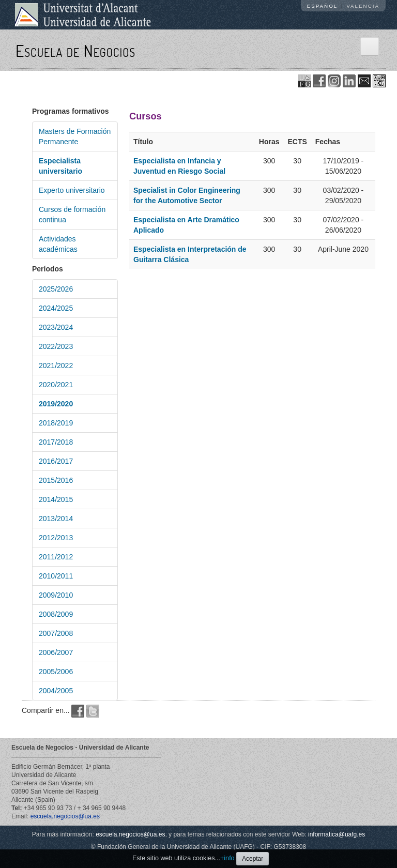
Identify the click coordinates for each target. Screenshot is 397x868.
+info (227, 858)
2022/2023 (56, 346)
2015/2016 (56, 480)
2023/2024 (56, 327)
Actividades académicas (58, 244)
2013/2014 (56, 519)
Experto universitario (72, 190)
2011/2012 (56, 557)
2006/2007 (56, 652)
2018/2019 (56, 423)
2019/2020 (56, 404)
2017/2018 (56, 442)
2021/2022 (56, 366)
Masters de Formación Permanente (75, 136)
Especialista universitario (60, 166)
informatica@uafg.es (337, 834)
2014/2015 (56, 499)
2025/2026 (56, 289)
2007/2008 (56, 633)
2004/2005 (56, 691)
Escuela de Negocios (75, 50)
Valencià (363, 6)
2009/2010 (56, 595)
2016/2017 (56, 461)
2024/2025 (56, 308)
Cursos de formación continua (72, 215)
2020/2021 (56, 385)
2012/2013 (56, 538)
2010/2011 (56, 576)
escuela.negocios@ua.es (65, 816)
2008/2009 (56, 614)
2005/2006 (56, 672)
